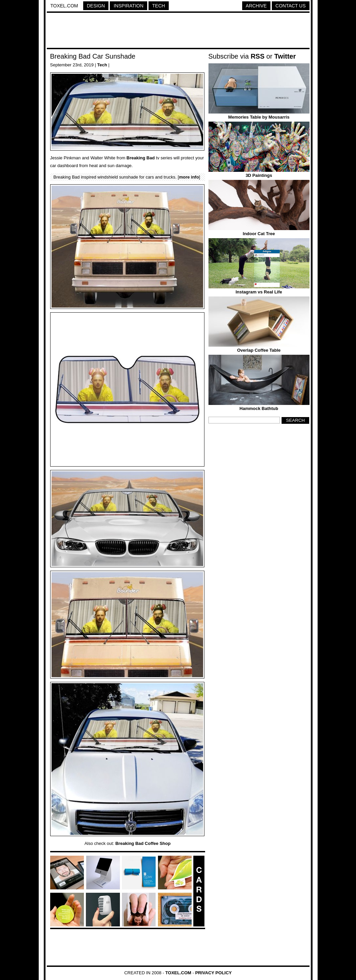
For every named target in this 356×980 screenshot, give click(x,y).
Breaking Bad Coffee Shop (143, 843)
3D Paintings (259, 175)
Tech (159, 6)
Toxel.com (64, 6)
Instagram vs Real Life (259, 292)
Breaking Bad (141, 158)
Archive (256, 6)
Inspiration (128, 6)
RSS (257, 56)
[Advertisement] (178, 31)
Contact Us (291, 6)
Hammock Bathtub (259, 408)
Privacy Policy (213, 973)
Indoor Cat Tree (259, 234)
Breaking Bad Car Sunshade (93, 56)
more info (189, 177)
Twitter (285, 56)
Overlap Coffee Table (259, 350)
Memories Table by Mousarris (259, 117)
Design (96, 6)
